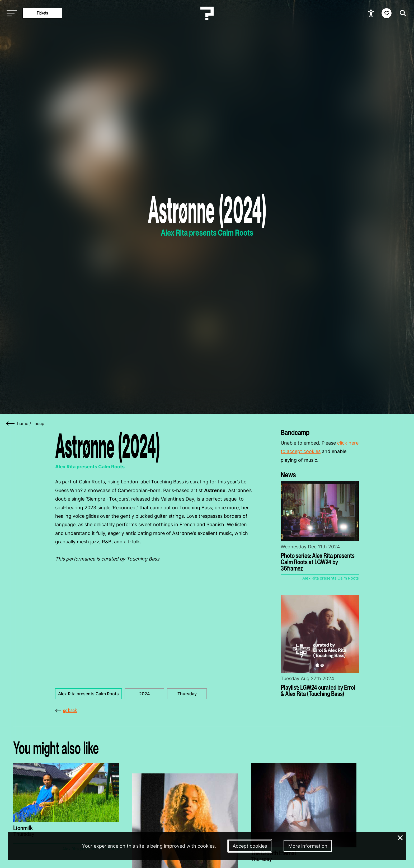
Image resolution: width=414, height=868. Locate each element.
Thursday (187, 694)
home (23, 423)
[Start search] (402, 13)
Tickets (42, 13)
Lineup (38, 423)
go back (66, 710)
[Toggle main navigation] (11, 13)
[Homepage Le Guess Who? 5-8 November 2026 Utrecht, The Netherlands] (207, 13)
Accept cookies (250, 846)
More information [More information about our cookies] (308, 846)
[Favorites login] (387, 13)
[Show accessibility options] (372, 13)
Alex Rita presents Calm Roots (88, 694)
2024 (144, 694)
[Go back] (11, 423)
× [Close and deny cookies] (400, 837)
